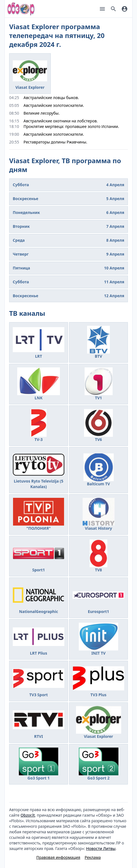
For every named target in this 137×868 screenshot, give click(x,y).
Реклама (93, 857)
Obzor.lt (28, 815)
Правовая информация (58, 857)
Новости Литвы (101, 848)
